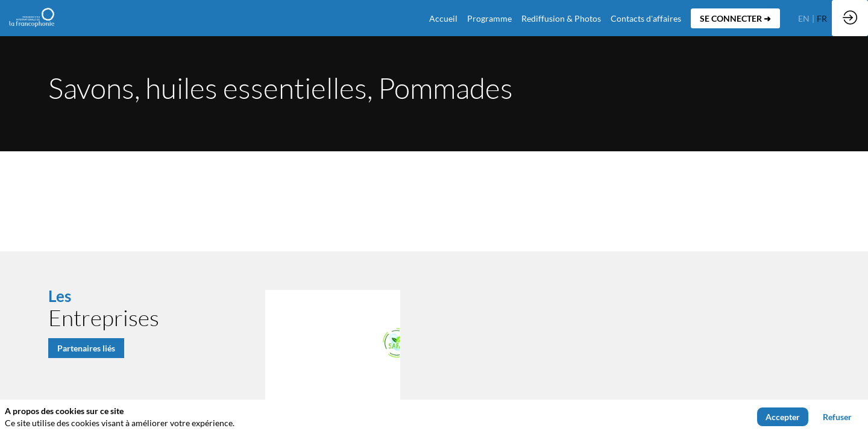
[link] (489, 18)
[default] (443, 18)
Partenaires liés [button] (86, 348)
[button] (735, 18)
